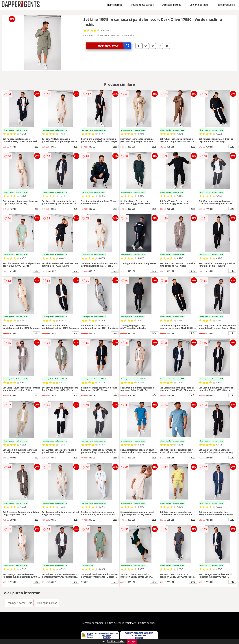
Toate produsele (225, 5)
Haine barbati (115, 5)
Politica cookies (147, 623)
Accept (132, 641)
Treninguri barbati (47, 603)
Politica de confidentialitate (120, 623)
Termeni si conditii (92, 623)
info (36, 146)
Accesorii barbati (172, 5)
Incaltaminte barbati (142, 5)
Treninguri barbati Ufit (19, 603)
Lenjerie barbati (199, 5)
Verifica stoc (114, 46)
